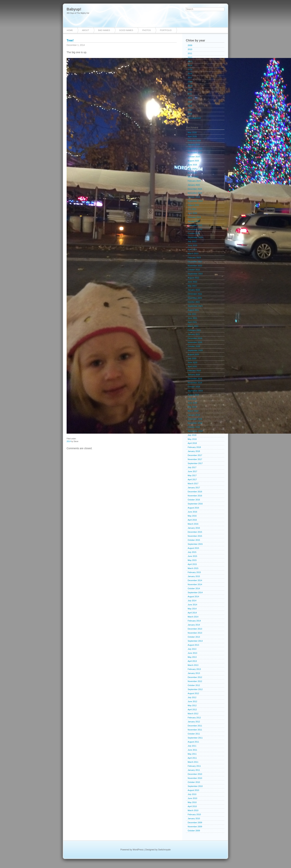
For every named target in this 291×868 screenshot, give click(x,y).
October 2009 (194, 831)
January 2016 (194, 528)
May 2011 (192, 754)
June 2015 (192, 556)
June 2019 (192, 403)
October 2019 (194, 387)
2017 (190, 78)
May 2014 (192, 609)
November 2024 (195, 193)
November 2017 (195, 459)
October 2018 (194, 427)
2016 (190, 74)
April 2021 (192, 322)
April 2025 (192, 173)
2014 (69, 441)
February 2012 (194, 718)
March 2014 (193, 617)
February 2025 (194, 181)
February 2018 (194, 447)
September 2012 (195, 689)
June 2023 (192, 245)
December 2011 (195, 726)
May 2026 (192, 132)
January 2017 (194, 488)
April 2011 (192, 758)
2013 (190, 61)
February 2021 (194, 330)
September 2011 (195, 738)
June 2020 (192, 362)
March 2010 (193, 810)
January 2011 (194, 770)
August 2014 (193, 597)
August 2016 (193, 508)
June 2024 (192, 213)
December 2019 (195, 379)
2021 (190, 94)
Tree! (70, 40)
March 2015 (193, 568)
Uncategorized (194, 118)
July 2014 (192, 601)
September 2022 (195, 274)
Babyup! (74, 9)
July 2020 (192, 358)
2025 (190, 110)
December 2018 (195, 419)
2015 (190, 70)
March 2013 (193, 665)
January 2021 (194, 334)
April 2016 (192, 520)
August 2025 (193, 161)
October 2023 (194, 233)
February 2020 (194, 371)
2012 (190, 57)
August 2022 (193, 278)
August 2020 (193, 354)
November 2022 (195, 266)
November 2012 (195, 681)
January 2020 (194, 375)
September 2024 (195, 201)
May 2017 (192, 475)
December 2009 (195, 823)
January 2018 (194, 451)
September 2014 (195, 592)
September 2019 (195, 391)
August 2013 (193, 645)
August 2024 (193, 205)
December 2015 (195, 532)
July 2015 (192, 552)
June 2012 (192, 701)
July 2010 (192, 794)
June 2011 (192, 750)
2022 (190, 98)
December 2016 (195, 492)
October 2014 (194, 588)
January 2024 (194, 221)
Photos (147, 30)
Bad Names (104, 30)
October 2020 (194, 346)
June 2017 (192, 471)
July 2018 (192, 435)
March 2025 (193, 177)
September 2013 (195, 641)
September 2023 (195, 237)
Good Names (126, 30)
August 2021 (193, 310)
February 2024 (194, 217)
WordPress (138, 850)
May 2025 (192, 169)
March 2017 (193, 484)
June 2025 (192, 165)
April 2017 (192, 479)
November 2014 (195, 584)
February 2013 (194, 669)
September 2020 (195, 350)
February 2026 (194, 141)
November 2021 (195, 298)
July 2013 (192, 649)
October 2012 (194, 685)
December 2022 (195, 262)
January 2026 (194, 145)
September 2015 (195, 544)
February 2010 (194, 814)
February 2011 (194, 766)
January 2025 (194, 185)
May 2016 (192, 516)
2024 (190, 106)
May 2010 (192, 802)
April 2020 (192, 366)
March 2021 (193, 326)
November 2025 (195, 153)
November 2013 (195, 633)
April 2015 (192, 564)
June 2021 (192, 318)
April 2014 (192, 613)
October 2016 (194, 500)
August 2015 (193, 548)
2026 (190, 114)
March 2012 (193, 714)
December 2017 (195, 455)
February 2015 (194, 572)
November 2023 (195, 229)
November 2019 (195, 383)
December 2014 (195, 580)
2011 (190, 53)
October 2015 (194, 540)
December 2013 (195, 629)
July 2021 (192, 314)
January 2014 (194, 625)
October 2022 (194, 270)
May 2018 (192, 439)
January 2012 (194, 722)
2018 (190, 82)
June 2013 (192, 653)
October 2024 (194, 197)
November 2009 (195, 827)
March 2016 (193, 524)
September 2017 (195, 463)
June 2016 (192, 512)
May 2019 (192, 407)
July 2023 (192, 241)
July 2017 (192, 467)
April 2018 (192, 443)
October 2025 (194, 157)
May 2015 (192, 560)
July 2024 (192, 209)
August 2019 (193, 395)
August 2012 (193, 693)
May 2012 (192, 705)
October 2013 (194, 637)
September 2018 (195, 431)
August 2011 (193, 742)
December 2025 (195, 149)
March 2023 (193, 254)
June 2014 (192, 605)
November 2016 (195, 496)
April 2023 (192, 249)
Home (70, 30)
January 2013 (194, 673)
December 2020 (195, 338)
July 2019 (192, 399)
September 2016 (195, 504)
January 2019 (194, 415)
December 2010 (195, 774)
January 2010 (194, 818)
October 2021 (194, 302)
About (86, 30)
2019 (190, 86)
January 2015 (194, 576)
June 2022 (192, 282)
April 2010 (192, 806)
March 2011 (193, 762)
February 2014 (194, 621)
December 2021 (195, 294)
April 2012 (192, 710)
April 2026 (192, 136)
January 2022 (194, 290)
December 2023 (195, 225)
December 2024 (195, 189)
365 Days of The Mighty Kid (78, 13)
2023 (190, 102)
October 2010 (194, 782)
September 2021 (195, 306)
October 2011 (194, 734)
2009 (190, 45)
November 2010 (195, 778)
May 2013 (192, 657)
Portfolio (166, 30)
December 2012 (195, 677)
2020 (190, 90)
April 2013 (192, 661)
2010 (190, 49)
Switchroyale (164, 850)
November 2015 (195, 536)
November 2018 (195, 423)
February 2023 (194, 258)
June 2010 (192, 798)
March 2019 (193, 411)
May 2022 (192, 286)
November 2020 (195, 342)
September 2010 (195, 786)
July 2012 (192, 697)
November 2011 (195, 730)
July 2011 (192, 746)
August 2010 (193, 790)
